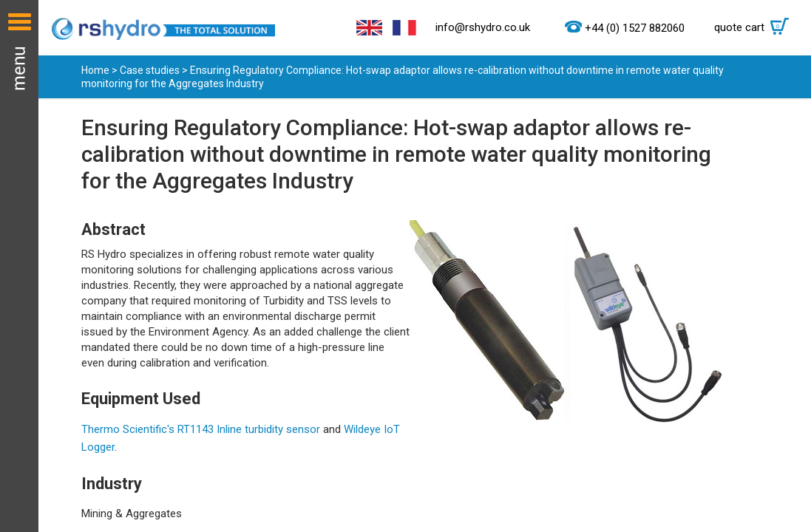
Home (95, 70)
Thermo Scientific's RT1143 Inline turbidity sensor (201, 429)
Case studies (150, 70)
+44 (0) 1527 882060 (635, 28)
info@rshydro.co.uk (483, 27)
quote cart (755, 27)
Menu (19, 266)
